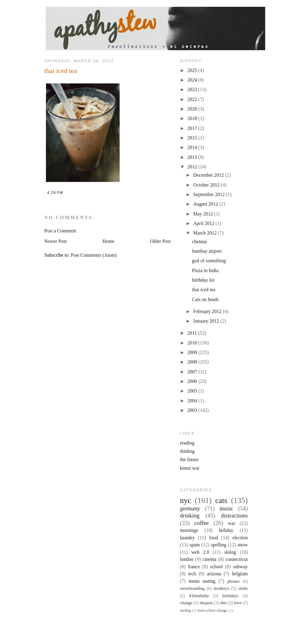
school (217, 567)
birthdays (230, 596)
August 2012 (206, 204)
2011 (193, 333)
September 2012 (210, 194)
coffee (202, 523)
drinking (190, 515)
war (232, 523)
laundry (187, 538)
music (226, 508)
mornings (189, 530)
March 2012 (206, 233)
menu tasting (202, 581)
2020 (193, 109)
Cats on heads (206, 299)
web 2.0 (200, 552)
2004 (193, 401)
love (238, 603)
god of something (209, 261)
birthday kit (203, 280)
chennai (200, 241)
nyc (186, 500)
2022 (193, 99)
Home (108, 241)
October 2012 (207, 185)
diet (223, 603)
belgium (240, 574)
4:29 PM (55, 193)
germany (190, 508)
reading (187, 443)
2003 (193, 410)
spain (195, 545)
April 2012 (204, 223)
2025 (193, 70)
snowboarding (192, 588)
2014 (193, 147)
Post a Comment (60, 231)
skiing (230, 552)
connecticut (236, 559)
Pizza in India (205, 270)
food (214, 538)
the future (189, 459)
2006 (193, 381)
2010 (193, 343)
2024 (193, 80)
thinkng (187, 451)
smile (243, 588)
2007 (193, 372)
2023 (193, 89)
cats (221, 500)
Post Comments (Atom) (94, 255)
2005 (193, 391)
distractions (234, 515)
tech (192, 574)
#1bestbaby (199, 596)
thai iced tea (61, 71)
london (187, 559)
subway (241, 567)
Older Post (160, 241)
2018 (193, 118)
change (186, 603)
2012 (193, 167)
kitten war (190, 468)
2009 (193, 352)
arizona (214, 574)
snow (243, 545)
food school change (212, 610)
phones (233, 581)
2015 (193, 138)
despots (206, 603)
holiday (226, 530)
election (240, 538)
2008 (193, 362)
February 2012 (208, 311)
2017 (193, 128)
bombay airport (207, 251)
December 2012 (209, 175)
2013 (193, 157)
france (194, 567)
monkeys (222, 588)
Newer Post (56, 241)
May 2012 (204, 214)
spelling (219, 545)
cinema (210, 559)
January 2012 (207, 321)
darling (186, 610)
